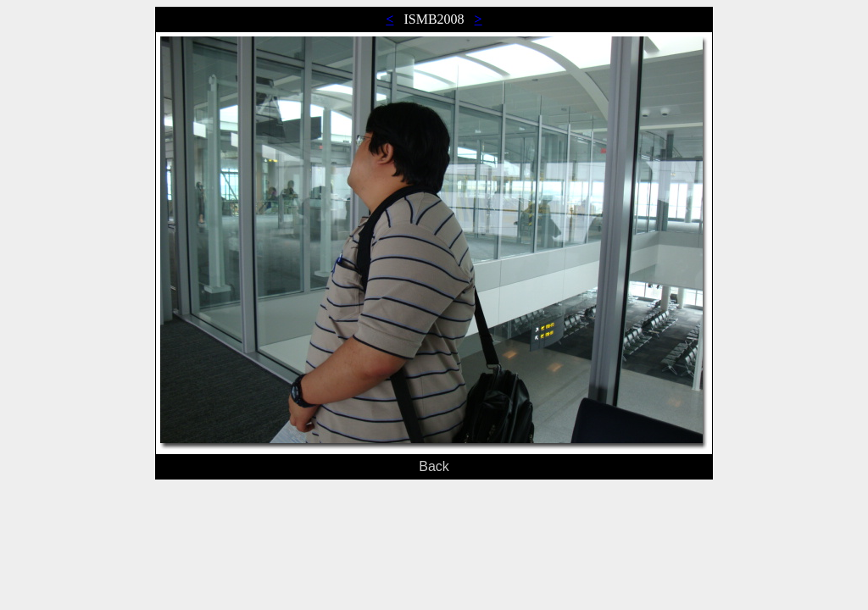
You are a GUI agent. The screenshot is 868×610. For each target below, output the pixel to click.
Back (434, 466)
